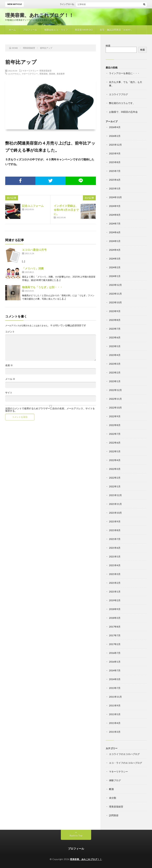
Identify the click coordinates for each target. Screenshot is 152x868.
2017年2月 (115, 644)
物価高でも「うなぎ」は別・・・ (42, 287)
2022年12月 (115, 390)
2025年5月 (115, 188)
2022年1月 (115, 486)
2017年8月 (115, 627)
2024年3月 (115, 259)
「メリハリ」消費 (33, 268)
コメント (10, 332)
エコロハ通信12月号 (34, 250)
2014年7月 (115, 670)
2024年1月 (115, 276)
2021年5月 (115, 557)
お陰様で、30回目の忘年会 (123, 112)
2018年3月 (115, 618)
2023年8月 (115, 320)
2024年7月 (115, 224)
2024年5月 (115, 241)
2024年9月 (115, 206)
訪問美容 (114, 815)
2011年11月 (115, 697)
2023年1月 (115, 381)
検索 (108, 46)
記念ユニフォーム (33, 206)
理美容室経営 (45, 71)
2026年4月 (115, 127)
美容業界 (61, 74)
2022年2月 (115, 478)
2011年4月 (115, 723)
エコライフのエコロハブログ (124, 754)
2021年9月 (115, 521)
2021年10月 (115, 513)
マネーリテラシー (30, 71)
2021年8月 (115, 530)
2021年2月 (115, 583)
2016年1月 (115, 662)
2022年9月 (115, 416)
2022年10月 (115, 408)
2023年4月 (115, 355)
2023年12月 (115, 285)
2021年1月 (115, 592)
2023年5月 (115, 346)
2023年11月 (115, 294)
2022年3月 (115, 469)
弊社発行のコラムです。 (122, 103)
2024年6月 (115, 232)
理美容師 (43, 74)
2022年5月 (115, 451)
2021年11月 (115, 504)
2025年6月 (115, 180)
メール (10, 379)
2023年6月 (115, 337)
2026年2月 (115, 136)
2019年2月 (115, 600)
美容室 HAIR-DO (84, 30)
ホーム (12, 30)
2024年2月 (115, 267)
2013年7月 (115, 688)
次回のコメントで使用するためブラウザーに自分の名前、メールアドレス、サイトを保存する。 (50, 410)
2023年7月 (115, 329)
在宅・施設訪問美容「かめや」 (116, 30)
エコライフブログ (118, 94)
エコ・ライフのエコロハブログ (126, 763)
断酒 (111, 789)
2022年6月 (115, 443)
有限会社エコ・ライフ (56, 30)
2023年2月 (115, 372)
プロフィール (30, 30)
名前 (9, 365)
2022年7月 (115, 434)
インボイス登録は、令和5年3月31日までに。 (66, 210)
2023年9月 (115, 311)
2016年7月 (115, 653)
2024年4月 (115, 250)
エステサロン (14, 74)
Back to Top (76, 836)
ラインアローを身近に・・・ (76, 4)
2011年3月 (115, 732)
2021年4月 (115, 565)
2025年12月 (115, 145)
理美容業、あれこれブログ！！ (39, 15)
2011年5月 (115, 714)
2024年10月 (115, 197)
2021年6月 (115, 548)
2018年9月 (115, 609)
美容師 (52, 74)
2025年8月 (115, 162)
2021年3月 (115, 574)
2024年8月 (115, 215)
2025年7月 (115, 171)
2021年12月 (115, 495)
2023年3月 (115, 364)
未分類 (113, 798)
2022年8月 (115, 425)
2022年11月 (115, 399)
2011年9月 (115, 705)
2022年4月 (115, 460)
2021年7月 (115, 539)
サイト (9, 393)
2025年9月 (115, 153)
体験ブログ (115, 780)
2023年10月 (115, 302)
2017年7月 (115, 635)
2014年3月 (115, 679)
